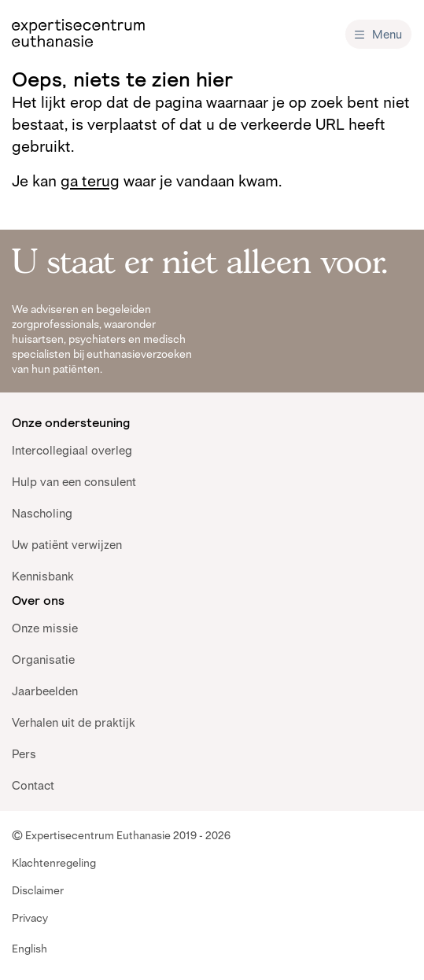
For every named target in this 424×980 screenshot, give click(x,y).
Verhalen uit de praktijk (74, 722)
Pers (24, 754)
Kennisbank (43, 576)
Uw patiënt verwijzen (67, 545)
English (29, 949)
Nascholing (42, 513)
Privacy (30, 918)
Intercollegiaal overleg (72, 450)
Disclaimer (38, 890)
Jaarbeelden (45, 691)
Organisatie (43, 659)
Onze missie (45, 628)
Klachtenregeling (54, 863)
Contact (33, 785)
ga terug (90, 181)
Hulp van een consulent (74, 482)
